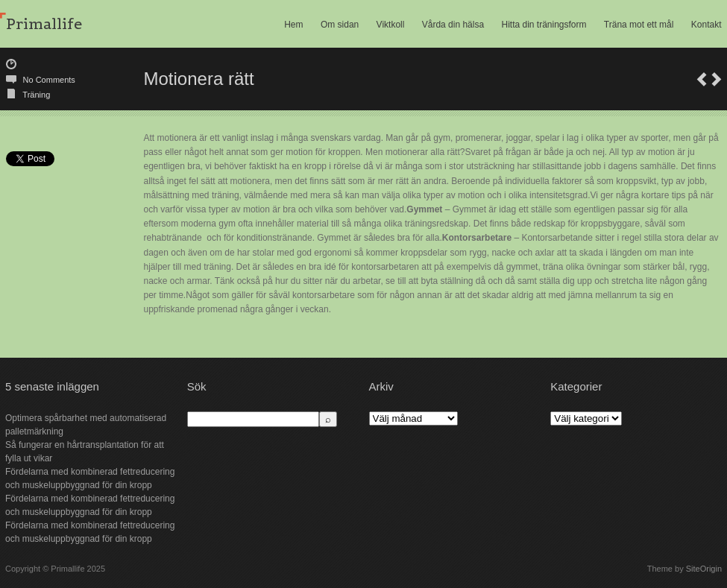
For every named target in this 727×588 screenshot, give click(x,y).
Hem (293, 25)
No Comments (49, 80)
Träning (36, 95)
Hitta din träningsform (544, 25)
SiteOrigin (704, 569)
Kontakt (706, 25)
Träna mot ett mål (639, 25)
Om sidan (340, 25)
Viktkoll (391, 25)
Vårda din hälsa (453, 25)
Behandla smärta (717, 79)
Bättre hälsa (702, 79)
